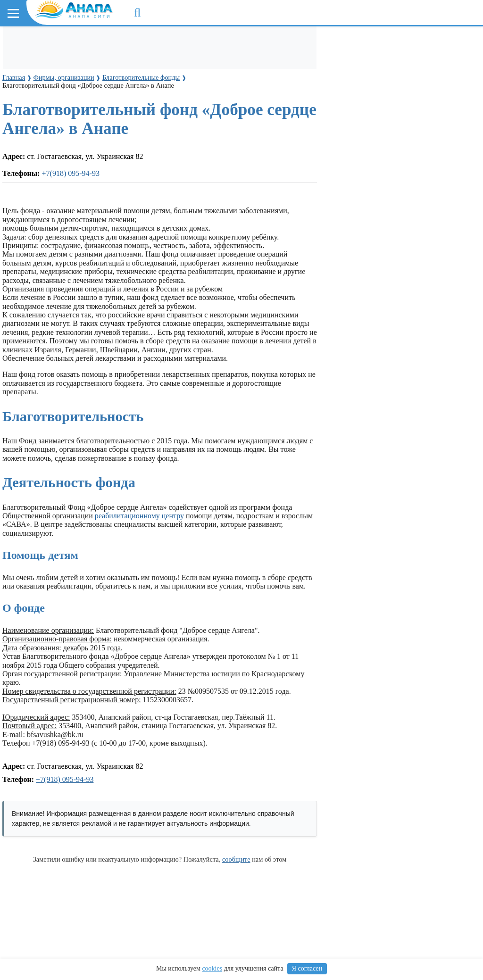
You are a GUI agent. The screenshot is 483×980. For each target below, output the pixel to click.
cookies (212, 968)
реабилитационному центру (139, 516)
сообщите (236, 859)
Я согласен (307, 968)
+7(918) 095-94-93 (65, 779)
